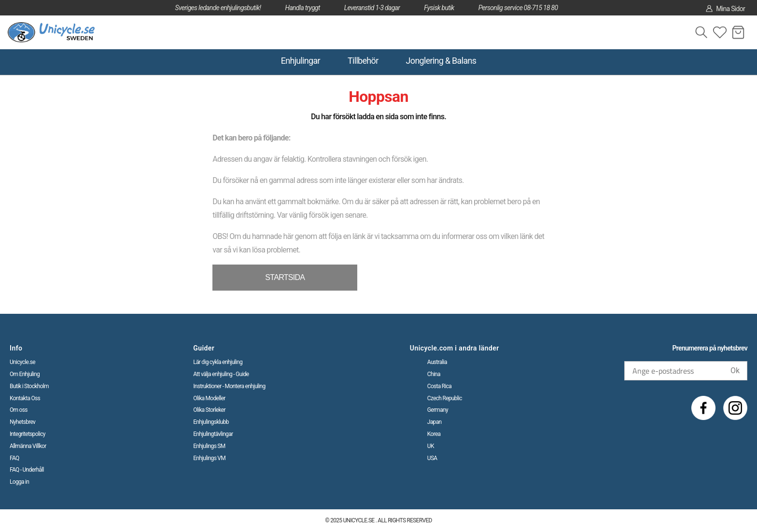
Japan (435, 422)
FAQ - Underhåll (27, 470)
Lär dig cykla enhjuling (218, 362)
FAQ (14, 458)
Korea (434, 434)
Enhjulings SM (209, 446)
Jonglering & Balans (441, 61)
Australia (437, 362)
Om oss (19, 410)
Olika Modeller (209, 398)
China (434, 374)
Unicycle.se (22, 362)
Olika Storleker (209, 410)
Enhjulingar (301, 61)
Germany (438, 410)
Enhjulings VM (209, 458)
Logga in (19, 482)
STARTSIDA (285, 277)
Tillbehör (363, 61)
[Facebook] (703, 408)
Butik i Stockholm (29, 386)
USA (432, 458)
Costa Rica (439, 386)
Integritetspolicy (28, 434)
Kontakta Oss (25, 398)
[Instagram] (735, 408)
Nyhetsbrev (22, 422)
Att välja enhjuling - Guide (221, 374)
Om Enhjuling (25, 374)
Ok (735, 371)
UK (431, 446)
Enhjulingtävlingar (213, 434)
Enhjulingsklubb (211, 422)
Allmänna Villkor (28, 446)
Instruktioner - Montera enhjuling (229, 386)
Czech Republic (445, 398)
